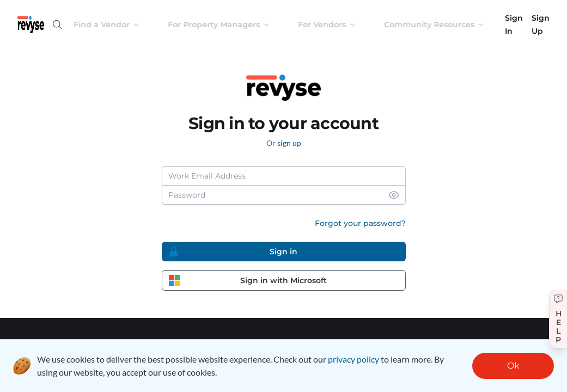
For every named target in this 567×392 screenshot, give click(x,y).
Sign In (514, 24)
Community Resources (443, 24)
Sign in (233, 252)
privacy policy (353, 359)
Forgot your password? (360, 223)
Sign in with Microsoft (248, 280)
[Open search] (57, 24)
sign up (289, 143)
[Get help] (558, 319)
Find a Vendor (115, 24)
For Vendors (336, 24)
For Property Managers (227, 24)
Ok (513, 366)
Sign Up (541, 24)
